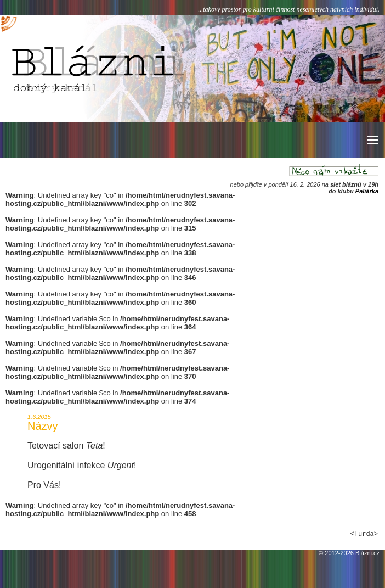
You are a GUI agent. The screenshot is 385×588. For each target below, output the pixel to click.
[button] (372, 140)
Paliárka (367, 191)
